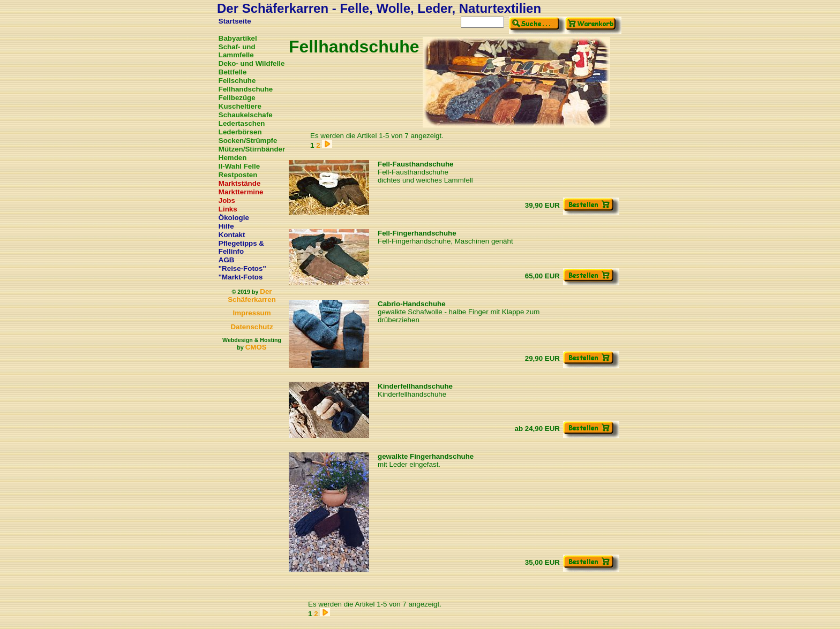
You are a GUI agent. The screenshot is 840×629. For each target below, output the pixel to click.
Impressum (252, 313)
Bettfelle (233, 72)
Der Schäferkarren (252, 295)
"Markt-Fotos (241, 277)
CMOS (256, 347)
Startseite (235, 21)
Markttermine (241, 192)
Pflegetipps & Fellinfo (241, 247)
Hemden (233, 158)
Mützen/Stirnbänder (252, 149)
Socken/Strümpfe (248, 141)
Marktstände (240, 183)
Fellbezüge (237, 98)
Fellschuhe (237, 81)
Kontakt (232, 235)
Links (228, 209)
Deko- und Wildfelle (252, 63)
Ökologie (234, 218)
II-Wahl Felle (239, 166)
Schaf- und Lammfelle (237, 51)
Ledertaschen (242, 123)
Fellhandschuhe (246, 89)
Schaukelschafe (246, 115)
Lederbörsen (240, 132)
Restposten (238, 175)
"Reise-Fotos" (242, 268)
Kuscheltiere (240, 106)
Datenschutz (252, 327)
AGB (227, 260)
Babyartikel (238, 38)
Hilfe (226, 226)
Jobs (227, 200)
